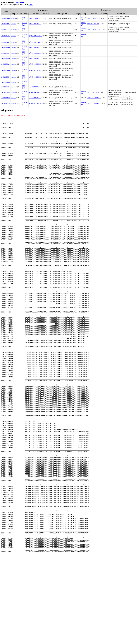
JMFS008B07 (6, 42)
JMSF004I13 (6, 92)
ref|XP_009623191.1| (36, 53)
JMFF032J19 (6, 29)
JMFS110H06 (6, 82)
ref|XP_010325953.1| (36, 92)
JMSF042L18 (6, 103)
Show (31, 5)
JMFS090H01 (6, 71)
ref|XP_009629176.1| (94, 18)
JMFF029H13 (6, 24)
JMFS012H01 (6, 48)
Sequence (20, 2)
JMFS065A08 (6, 64)
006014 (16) (25, 18)
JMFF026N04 (6, 18)
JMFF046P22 (6, 36)
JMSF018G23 (6, 98)
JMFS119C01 (6, 87)
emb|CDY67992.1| (35, 18)
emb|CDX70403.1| (93, 24)
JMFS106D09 (6, 77)
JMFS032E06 (6, 53)
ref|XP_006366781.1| (36, 36)
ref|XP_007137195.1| (94, 92)
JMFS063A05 (6, 59)
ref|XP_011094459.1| (36, 71)
